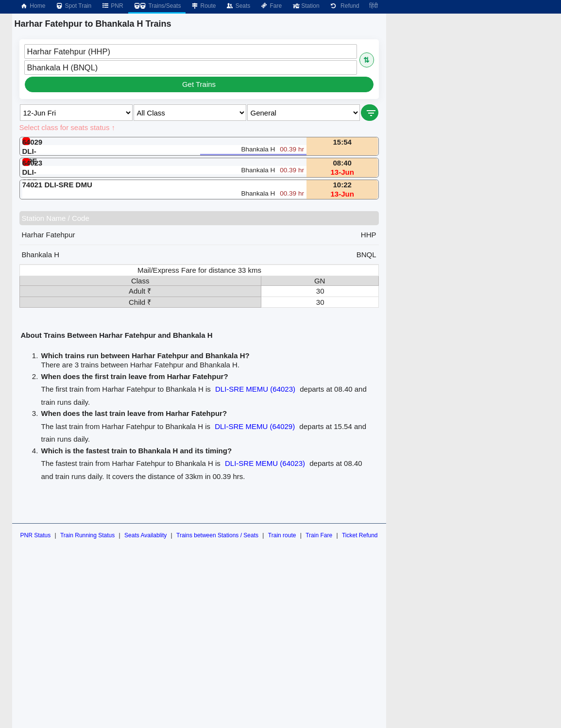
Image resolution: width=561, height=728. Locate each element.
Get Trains (199, 84)
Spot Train (73, 6)
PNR (112, 6)
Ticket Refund (360, 535)
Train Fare (319, 535)
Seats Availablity (145, 535)
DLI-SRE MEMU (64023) (255, 389)
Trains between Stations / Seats (217, 535)
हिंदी (374, 6)
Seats (238, 6)
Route (203, 6)
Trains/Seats (157, 6)
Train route (282, 535)
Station (305, 6)
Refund (344, 6)
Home (33, 6)
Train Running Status (87, 535)
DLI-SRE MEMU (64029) (255, 426)
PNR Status (35, 535)
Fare (271, 6)
